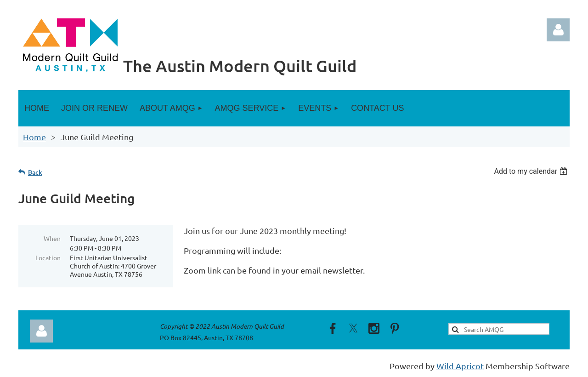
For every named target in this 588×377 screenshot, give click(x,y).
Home (34, 137)
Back (35, 172)
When (52, 238)
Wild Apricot (460, 366)
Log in (558, 30)
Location (48, 257)
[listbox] (532, 171)
